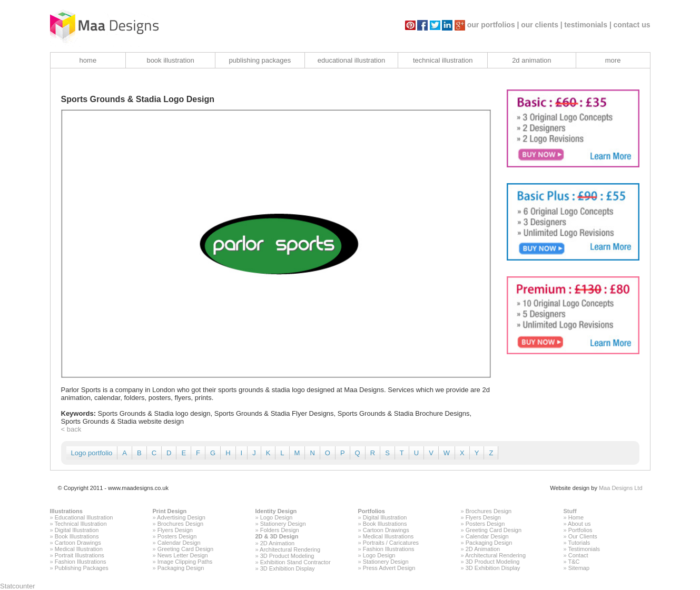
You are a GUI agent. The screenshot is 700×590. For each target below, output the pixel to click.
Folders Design (280, 530)
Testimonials (584, 549)
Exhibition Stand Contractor (295, 562)
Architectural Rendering (290, 549)
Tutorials (579, 543)
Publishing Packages (82, 568)
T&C (574, 562)
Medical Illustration (79, 549)
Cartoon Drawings (78, 543)
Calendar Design (179, 543)
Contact (578, 555)
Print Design (170, 511)
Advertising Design (181, 517)
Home (576, 517)
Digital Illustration (77, 530)
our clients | (542, 25)
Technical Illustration (80, 524)
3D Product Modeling (287, 556)
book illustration (170, 60)
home (88, 60)
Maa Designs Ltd (621, 488)
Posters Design (177, 536)
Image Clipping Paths (185, 562)
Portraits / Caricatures (391, 543)
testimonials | (588, 25)
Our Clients (583, 536)
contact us (632, 25)
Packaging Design (181, 568)
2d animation (531, 60)
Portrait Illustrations (80, 555)
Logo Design (277, 517)
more (613, 60)
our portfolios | (493, 25)
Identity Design (276, 511)
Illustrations (66, 511)
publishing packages (260, 60)
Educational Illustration (84, 517)
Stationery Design (283, 524)
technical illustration (443, 60)
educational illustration (352, 60)
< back (71, 429)
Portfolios (372, 511)
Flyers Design (175, 530)
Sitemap (579, 568)
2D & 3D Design (277, 536)
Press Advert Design (389, 568)
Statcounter (18, 586)
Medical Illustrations (388, 536)
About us (579, 524)
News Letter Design (183, 555)
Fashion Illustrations (81, 562)
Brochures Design (180, 524)
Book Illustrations (77, 536)
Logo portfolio (92, 453)
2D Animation (277, 543)
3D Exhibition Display (288, 568)
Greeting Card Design (185, 549)
